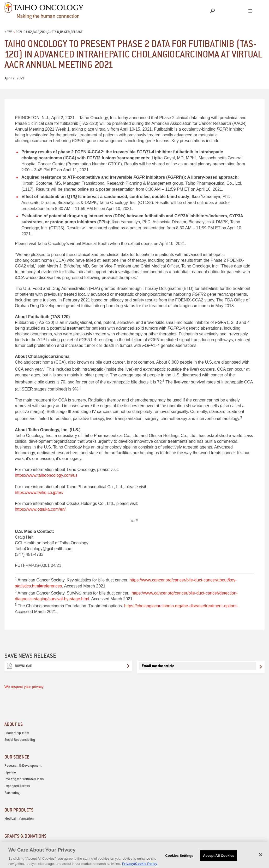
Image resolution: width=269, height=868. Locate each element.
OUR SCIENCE (17, 757)
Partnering (12, 793)
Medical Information (19, 819)
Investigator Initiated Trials (24, 779)
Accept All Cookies (219, 858)
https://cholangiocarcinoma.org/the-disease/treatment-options (181, 606)
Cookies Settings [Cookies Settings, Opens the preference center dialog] (179, 858)
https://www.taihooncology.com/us (46, 475)
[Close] (261, 858)
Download (23, 666)
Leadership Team (17, 733)
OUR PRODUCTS (19, 810)
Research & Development (23, 765)
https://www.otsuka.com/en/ (40, 509)
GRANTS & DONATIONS (25, 836)
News (8, 32)
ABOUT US (14, 724)
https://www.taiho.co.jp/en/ (39, 493)
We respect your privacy (24, 687)
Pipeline (10, 772)
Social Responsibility (20, 740)
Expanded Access (17, 786)
